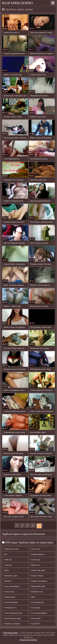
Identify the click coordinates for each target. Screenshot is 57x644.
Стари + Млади (37, 576)
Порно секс (35, 565)
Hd (5, 554)
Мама (6, 570)
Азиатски (8, 565)
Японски (7, 581)
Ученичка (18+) (10, 608)
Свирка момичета (37, 554)
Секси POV (35, 624)
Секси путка (9, 592)
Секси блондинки (11, 602)
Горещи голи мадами (39, 581)
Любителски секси (11, 549)
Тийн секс (8, 560)
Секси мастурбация (11, 586)
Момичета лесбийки (12, 624)
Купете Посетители (29, 640)
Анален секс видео (38, 570)
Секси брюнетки (37, 602)
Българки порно (17, 3)
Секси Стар (35, 549)
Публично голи (37, 592)
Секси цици (35, 560)
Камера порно (9, 597)
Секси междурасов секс (13, 613)
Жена (33, 597)
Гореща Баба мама (38, 586)
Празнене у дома (10, 576)
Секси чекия (35, 618)
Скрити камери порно (12, 618)
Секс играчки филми (39, 613)
